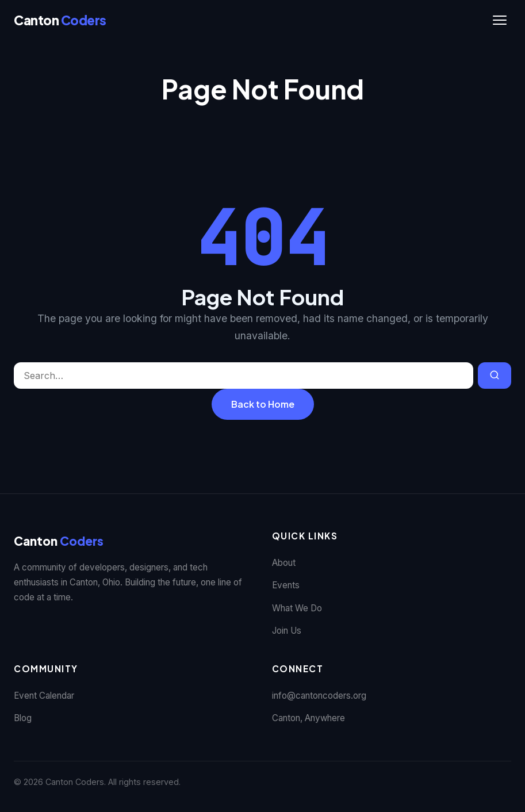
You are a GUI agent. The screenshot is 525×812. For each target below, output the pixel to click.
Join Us (287, 631)
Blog (23, 718)
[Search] (495, 376)
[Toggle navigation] (500, 20)
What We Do (297, 608)
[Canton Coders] (60, 20)
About (284, 563)
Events (286, 585)
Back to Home (263, 404)
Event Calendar (44, 696)
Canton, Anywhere (309, 718)
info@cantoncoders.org (319, 696)
